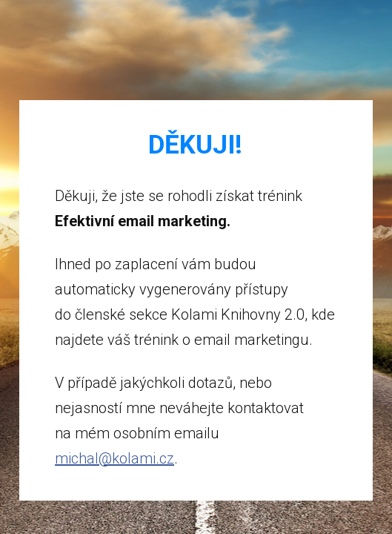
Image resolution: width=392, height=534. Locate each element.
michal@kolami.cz (114, 458)
